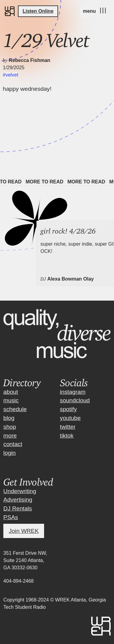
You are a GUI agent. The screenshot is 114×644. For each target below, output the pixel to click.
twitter (68, 427)
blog (9, 418)
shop (10, 427)
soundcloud (75, 400)
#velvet (10, 75)
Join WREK (24, 531)
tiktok (67, 436)
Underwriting (20, 491)
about (11, 392)
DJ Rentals (18, 508)
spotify (68, 409)
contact (13, 444)
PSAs (11, 517)
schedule (15, 409)
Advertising (18, 500)
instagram (73, 392)
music (11, 400)
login (10, 453)
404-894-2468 (19, 581)
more (10, 436)
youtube (70, 418)
